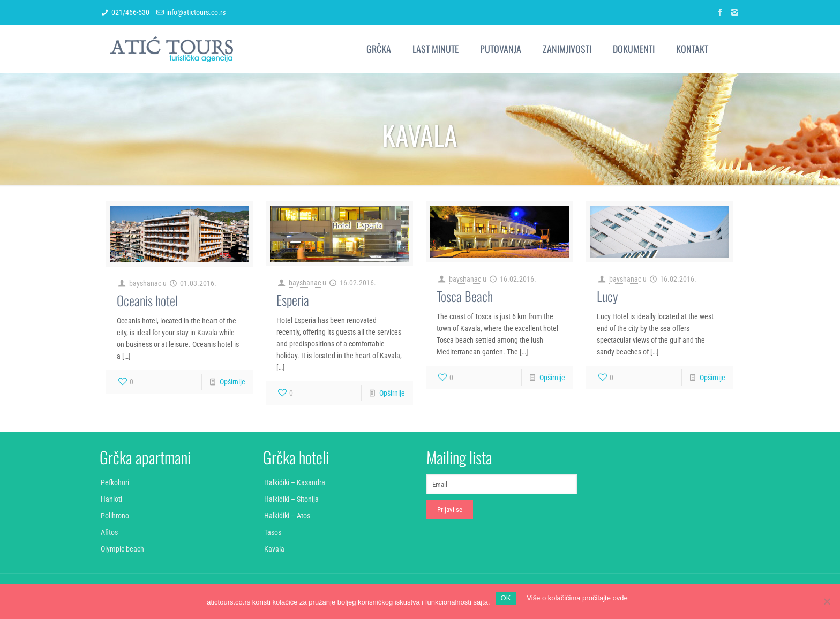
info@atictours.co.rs (196, 12)
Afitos (109, 532)
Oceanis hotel (147, 300)
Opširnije (232, 382)
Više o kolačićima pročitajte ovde (577, 598)
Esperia (293, 300)
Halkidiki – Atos (287, 516)
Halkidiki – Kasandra (295, 482)
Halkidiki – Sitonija (291, 499)
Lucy (607, 296)
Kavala (274, 549)
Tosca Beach (465, 296)
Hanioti (111, 499)
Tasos (273, 532)
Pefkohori (115, 482)
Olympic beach (122, 549)
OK (506, 598)
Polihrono (115, 516)
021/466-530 (130, 12)
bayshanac (145, 283)
